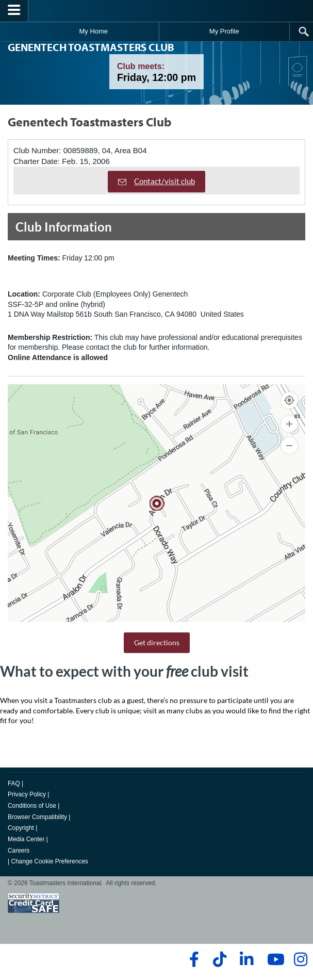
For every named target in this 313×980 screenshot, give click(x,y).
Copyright (21, 828)
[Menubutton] (14, 11)
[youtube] (274, 959)
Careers (19, 851)
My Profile (224, 31)
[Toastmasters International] (157, 11)
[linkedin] (246, 959)
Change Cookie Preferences (49, 861)
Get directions (157, 642)
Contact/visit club (156, 181)
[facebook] (193, 959)
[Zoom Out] (289, 446)
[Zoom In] (289, 424)
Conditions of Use (32, 806)
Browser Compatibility (37, 817)
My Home (93, 31)
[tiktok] (219, 959)
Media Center (26, 839)
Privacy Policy (27, 794)
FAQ (14, 783)
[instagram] (300, 959)
